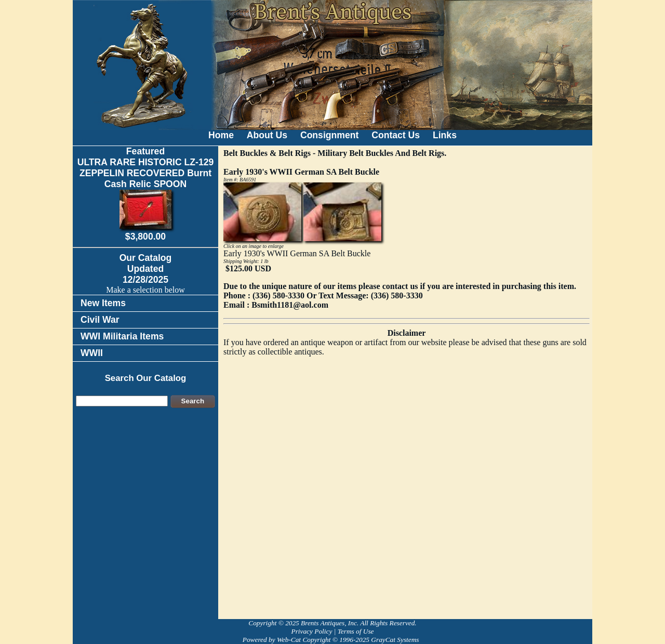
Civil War (100, 320)
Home (221, 135)
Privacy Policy (311, 631)
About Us (267, 135)
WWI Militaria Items (122, 336)
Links (445, 135)
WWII (92, 353)
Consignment (329, 135)
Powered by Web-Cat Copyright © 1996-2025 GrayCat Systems (332, 640)
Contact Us (396, 135)
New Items (103, 303)
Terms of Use (356, 631)
